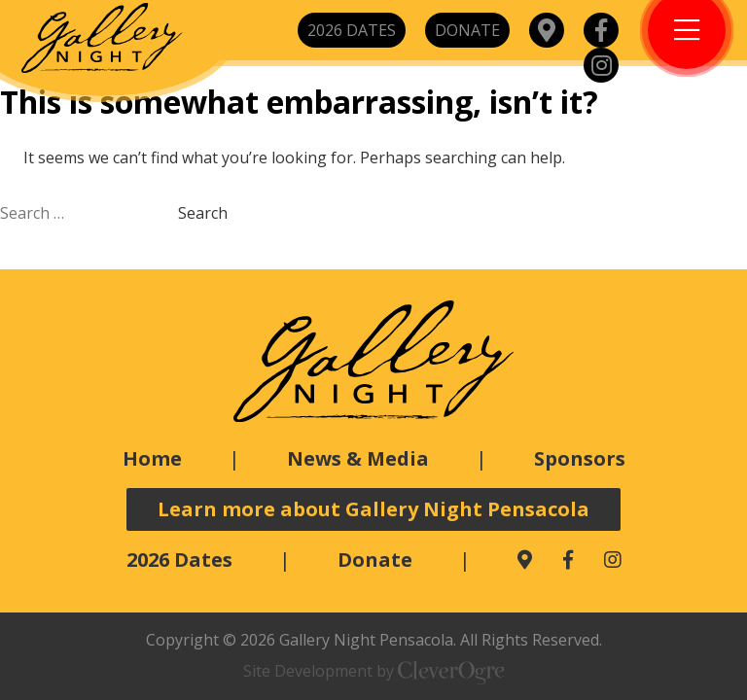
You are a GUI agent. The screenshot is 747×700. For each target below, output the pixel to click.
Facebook (601, 30)
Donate (467, 30)
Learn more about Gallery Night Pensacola (373, 509)
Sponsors (580, 458)
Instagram (601, 65)
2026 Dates (352, 30)
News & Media (358, 458)
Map (547, 30)
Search (203, 213)
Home (152, 458)
